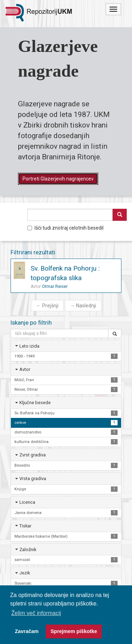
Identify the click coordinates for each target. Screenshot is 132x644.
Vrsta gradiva (33, 478)
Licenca (27, 502)
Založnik (28, 550)
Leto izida (29, 346)
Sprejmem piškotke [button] (74, 631)
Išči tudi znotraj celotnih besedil (65, 228)
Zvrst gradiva (33, 455)
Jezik (25, 573)
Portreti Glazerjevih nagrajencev (58, 179)
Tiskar (25, 526)
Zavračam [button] (27, 631)
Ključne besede (35, 403)
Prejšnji (47, 306)
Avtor (25, 369)
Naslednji (83, 306)
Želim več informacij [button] (36, 613)
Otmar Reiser (55, 286)
